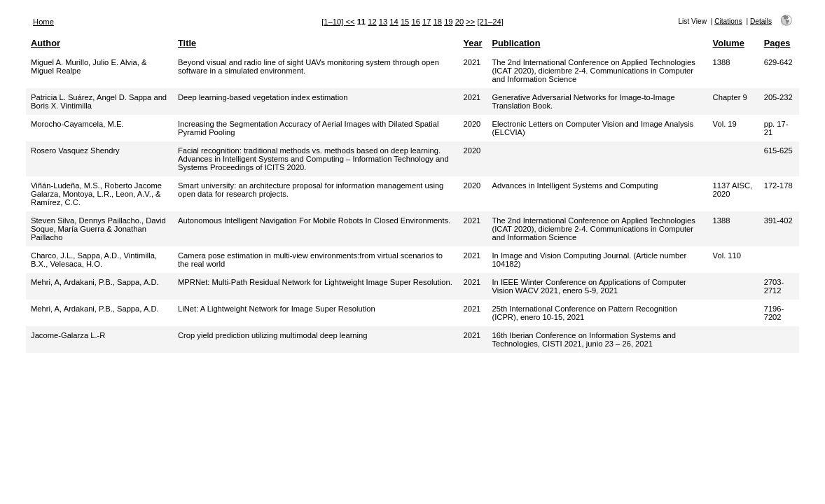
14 (394, 22)
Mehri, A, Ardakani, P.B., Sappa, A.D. (95, 282)
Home (43, 22)
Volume (729, 43)
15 (405, 22)
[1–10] (333, 22)
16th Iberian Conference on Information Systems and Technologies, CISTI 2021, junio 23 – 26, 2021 (583, 339)
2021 (472, 62)
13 (383, 22)
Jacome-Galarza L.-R (68, 335)
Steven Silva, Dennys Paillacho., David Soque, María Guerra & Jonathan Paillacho (98, 229)
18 (438, 22)
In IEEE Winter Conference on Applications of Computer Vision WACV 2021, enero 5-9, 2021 (589, 286)
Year (472, 43)
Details (761, 21)
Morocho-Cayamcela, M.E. (77, 124)
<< (350, 22)
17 (427, 22)
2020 (472, 124)
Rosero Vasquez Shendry (75, 150)
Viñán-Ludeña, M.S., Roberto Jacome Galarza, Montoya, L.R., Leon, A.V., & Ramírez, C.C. (96, 194)
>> (470, 22)
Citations (728, 21)
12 (372, 22)
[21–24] (490, 22)
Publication (516, 43)
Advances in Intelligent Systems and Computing (575, 185)
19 (448, 22)
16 (415, 22)
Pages (777, 43)
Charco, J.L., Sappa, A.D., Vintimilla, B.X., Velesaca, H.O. (94, 260)
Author (46, 43)
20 (459, 22)
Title (187, 43)
